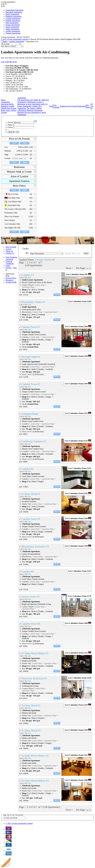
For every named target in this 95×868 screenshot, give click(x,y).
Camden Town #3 (31, 519)
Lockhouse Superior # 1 (34, 441)
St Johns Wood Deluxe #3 (35, 781)
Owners (9, 268)
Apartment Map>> (29, 287)
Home (5, 41)
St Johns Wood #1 (31, 494)
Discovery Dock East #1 (34, 678)
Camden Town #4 (31, 624)
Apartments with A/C (40, 104)
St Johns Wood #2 (31, 705)
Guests (10, 127)
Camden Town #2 (31, 384)
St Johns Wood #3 (31, 731)
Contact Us (10, 253)
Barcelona (5, 104)
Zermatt (4, 112)
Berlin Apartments (12, 14)
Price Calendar (56, 106)
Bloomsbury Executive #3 (35, 547)
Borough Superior (31, 357)
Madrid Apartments (13, 21)
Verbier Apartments (13, 31)
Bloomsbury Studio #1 (33, 302)
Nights (10, 125)
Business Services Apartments (29, 112)
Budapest (4, 106)
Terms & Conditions (10, 262)
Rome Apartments (12, 27)
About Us (9, 251)
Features (49, 260)
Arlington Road (30, 414)
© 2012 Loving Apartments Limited (19, 823)
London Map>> (40, 285)
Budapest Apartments (14, 16)
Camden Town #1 (31, 327)
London (11, 106)
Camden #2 (27, 469)
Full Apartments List (25, 100)
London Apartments (13, 18)
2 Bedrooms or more (34, 102)
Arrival (10, 122)
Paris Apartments (12, 23)
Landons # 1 (28, 275)
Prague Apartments (13, 25)
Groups (74, 106)
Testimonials (81, 106)
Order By (26, 251)
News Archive (11, 278)
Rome (3, 110)
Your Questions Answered (11, 258)
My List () (92, 106)
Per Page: (81, 268)
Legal (8, 266)
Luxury (68, 106)
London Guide (11, 282)
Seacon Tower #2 (31, 597)
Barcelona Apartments (14, 12)
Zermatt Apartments (13, 33)
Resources (9, 280)
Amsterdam (5, 102)
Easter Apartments (24, 106)
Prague (14, 108)
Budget (63, 106)
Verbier (14, 110)
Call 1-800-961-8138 (9, 62)
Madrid (4, 108)
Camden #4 (27, 572)
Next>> (70, 268)
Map (51, 106)
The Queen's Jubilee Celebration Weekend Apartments (30, 109)
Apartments (22, 98)
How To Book (11, 247)
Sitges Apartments (12, 29)
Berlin (11, 104)
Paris (9, 108)
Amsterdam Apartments (14, 10)
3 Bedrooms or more (30, 103)
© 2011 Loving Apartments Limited (14, 39)
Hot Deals (88, 106)
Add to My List (25, 277)
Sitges (8, 110)
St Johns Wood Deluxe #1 (35, 653)
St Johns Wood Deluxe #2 (35, 756)
